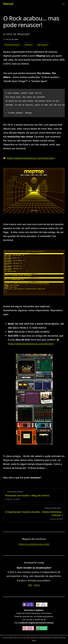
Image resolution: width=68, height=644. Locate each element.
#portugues (43, 45)
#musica (28, 45)
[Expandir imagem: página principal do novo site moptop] (34, 273)
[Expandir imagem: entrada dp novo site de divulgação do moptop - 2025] (34, 191)
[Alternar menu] (63, 4)
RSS (30, 585)
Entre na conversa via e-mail (34, 544)
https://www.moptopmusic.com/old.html (31, 344)
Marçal (8, 4)
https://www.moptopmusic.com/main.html (31, 158)
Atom (37, 585)
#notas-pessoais (12, 45)
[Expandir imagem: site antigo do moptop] (34, 399)
